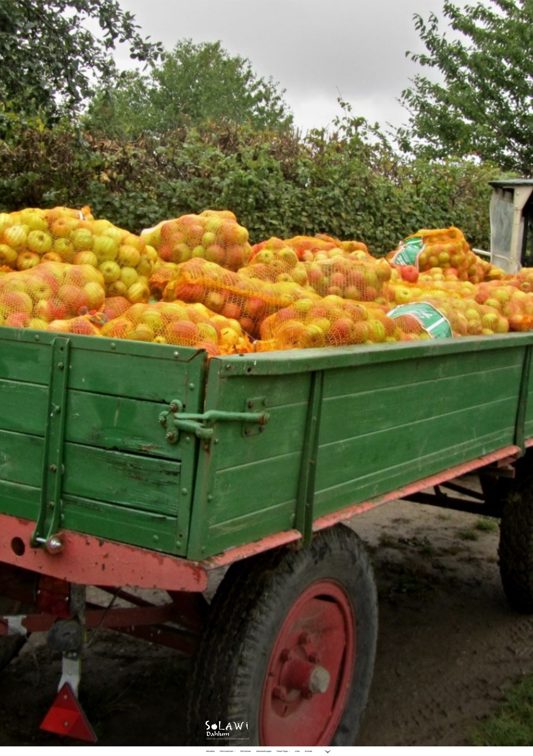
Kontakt (308, 724)
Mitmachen (246, 724)
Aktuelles (210, 724)
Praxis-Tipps (283, 724)
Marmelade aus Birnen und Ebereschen (240, 753)
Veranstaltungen (264, 724)
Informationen (228, 724)
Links (297, 724)
